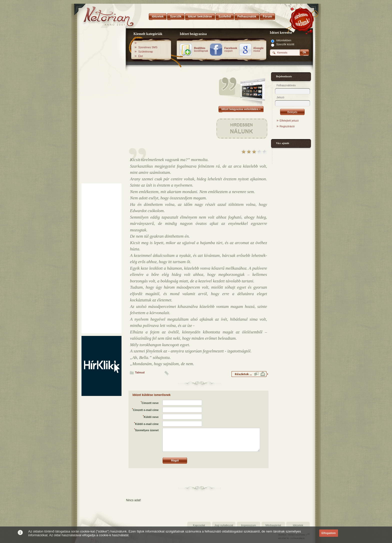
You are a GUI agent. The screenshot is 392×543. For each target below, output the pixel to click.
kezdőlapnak (201, 50)
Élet (140, 56)
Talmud (140, 372)
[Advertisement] (101, 106)
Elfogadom (329, 533)
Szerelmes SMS (148, 47)
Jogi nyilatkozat (224, 525)
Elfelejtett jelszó (289, 121)
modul (259, 50)
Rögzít (175, 461)
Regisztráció (287, 126)
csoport (231, 50)
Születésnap (146, 52)
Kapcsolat (199, 525)
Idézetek (298, 525)
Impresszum (248, 525)
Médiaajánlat (273, 525)
